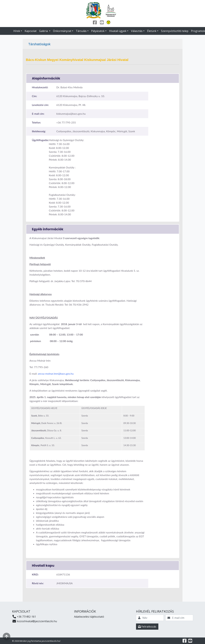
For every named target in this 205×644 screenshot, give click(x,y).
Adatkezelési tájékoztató (89, 617)
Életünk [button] (152, 31)
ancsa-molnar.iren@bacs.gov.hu (56, 374)
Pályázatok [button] (98, 31)
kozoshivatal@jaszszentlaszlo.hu (35, 621)
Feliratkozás (147, 627)
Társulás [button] (81, 31)
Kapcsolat (31, 31)
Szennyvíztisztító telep (175, 31)
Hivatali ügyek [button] (118, 31)
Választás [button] (137, 31)
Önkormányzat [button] (62, 31)
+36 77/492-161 (24, 617)
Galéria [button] (44, 31)
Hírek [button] (17, 31)
